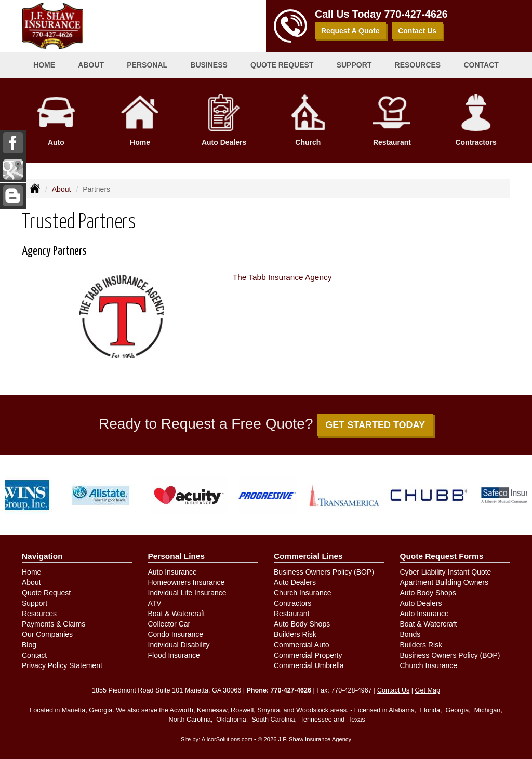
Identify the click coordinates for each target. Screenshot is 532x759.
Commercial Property (308, 655)
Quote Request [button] (282, 65)
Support (35, 603)
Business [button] (209, 65)
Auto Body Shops (302, 624)
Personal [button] (147, 65)
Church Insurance (303, 593)
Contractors (292, 603)
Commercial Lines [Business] (308, 556)
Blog (29, 645)
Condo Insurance (176, 634)
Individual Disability (179, 645)
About (62, 189)
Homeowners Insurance (187, 582)
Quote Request (46, 593)
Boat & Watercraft (177, 614)
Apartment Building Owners (444, 582)
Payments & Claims (54, 624)
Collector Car (169, 624)
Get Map (428, 690)
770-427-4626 (416, 14)
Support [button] (354, 65)
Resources (39, 614)
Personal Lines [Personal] (177, 556)
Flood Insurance (174, 655)
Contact (481, 65)
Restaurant (291, 614)
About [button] (91, 65)
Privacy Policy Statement (62, 665)
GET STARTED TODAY (375, 425)
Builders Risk (295, 634)
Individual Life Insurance (187, 593)
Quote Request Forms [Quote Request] (442, 556)
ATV (155, 603)
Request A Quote (350, 31)
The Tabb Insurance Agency (282, 277)
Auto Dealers (295, 582)
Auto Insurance (172, 572)
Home (44, 65)
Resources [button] (418, 65)
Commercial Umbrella (309, 665)
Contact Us (417, 31)
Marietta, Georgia (87, 710)
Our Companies (47, 634)
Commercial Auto (302, 645)
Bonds (410, 634)
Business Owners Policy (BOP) (324, 572)
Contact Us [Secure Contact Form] (393, 690)
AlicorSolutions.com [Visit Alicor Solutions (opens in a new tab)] (227, 739)
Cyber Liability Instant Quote (446, 572)
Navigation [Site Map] (42, 556)
